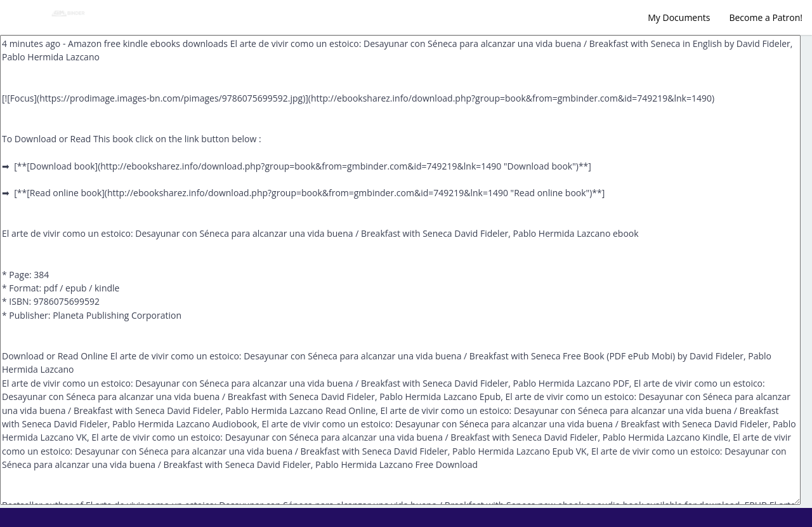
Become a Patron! (766, 17)
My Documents (679, 17)
